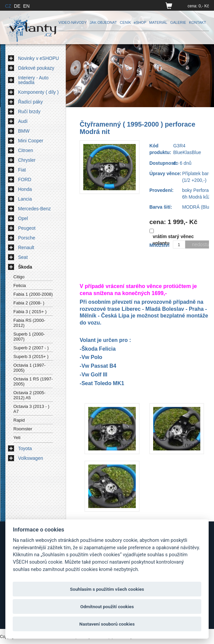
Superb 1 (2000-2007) (29, 337)
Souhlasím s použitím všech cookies (107, 589)
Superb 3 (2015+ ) (31, 356)
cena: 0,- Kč (198, 6)
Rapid (19, 420)
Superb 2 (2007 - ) (31, 348)
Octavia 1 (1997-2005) (29, 368)
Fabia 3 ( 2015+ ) (30, 312)
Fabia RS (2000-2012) (29, 323)
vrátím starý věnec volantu (173, 240)
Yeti (17, 438)
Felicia (20, 285)
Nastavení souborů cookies (107, 624)
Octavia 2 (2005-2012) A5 (29, 395)
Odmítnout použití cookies (107, 606)
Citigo (19, 277)
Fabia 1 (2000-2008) (33, 294)
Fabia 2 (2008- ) (29, 303)
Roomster (23, 429)
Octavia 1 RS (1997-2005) (33, 381)
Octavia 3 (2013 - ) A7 (31, 409)
